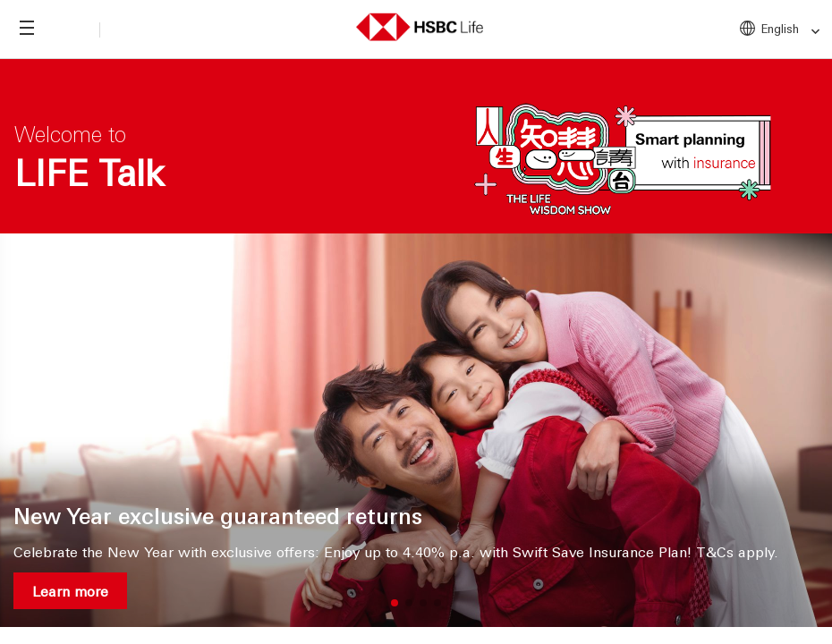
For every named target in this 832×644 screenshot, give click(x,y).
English (791, 29)
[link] (810, 32)
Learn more (70, 591)
